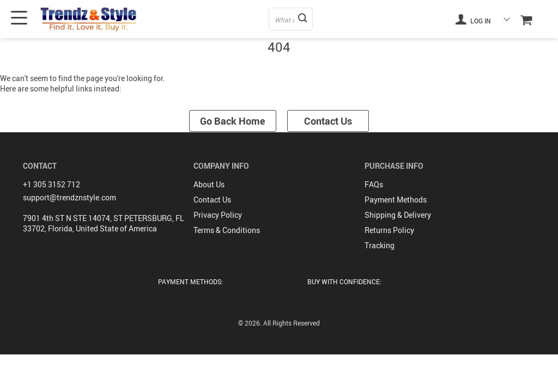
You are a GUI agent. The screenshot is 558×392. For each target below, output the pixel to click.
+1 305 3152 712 (51, 184)
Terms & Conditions (227, 230)
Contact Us (328, 121)
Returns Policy (389, 230)
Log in (473, 19)
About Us (209, 184)
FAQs (374, 184)
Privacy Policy (218, 215)
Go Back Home (233, 121)
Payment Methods (396, 200)
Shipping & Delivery (398, 215)
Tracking (380, 245)
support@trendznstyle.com (69, 197)
